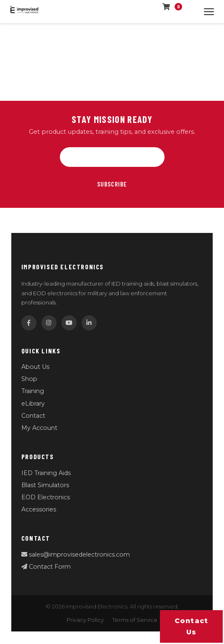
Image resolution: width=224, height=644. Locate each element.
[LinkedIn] (89, 323)
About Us (35, 367)
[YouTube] (69, 323)
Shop (29, 379)
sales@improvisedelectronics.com (76, 555)
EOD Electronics (46, 497)
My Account (39, 428)
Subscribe (112, 184)
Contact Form (46, 567)
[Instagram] (49, 323)
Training (33, 391)
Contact (33, 416)
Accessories (39, 509)
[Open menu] (209, 12)
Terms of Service (135, 620)
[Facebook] (29, 323)
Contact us (192, 626)
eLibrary (33, 404)
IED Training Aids (46, 473)
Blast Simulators (45, 485)
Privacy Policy (85, 620)
